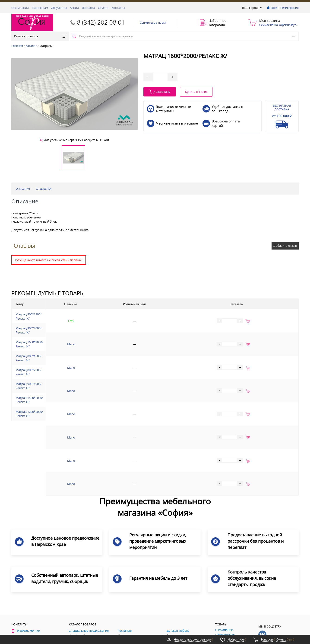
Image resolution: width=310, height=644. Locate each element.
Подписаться (278, 593)
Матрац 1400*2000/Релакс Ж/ (56, 406)
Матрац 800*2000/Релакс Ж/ (55, 376)
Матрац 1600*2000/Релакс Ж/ (56, 346)
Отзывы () (44, 189)
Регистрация (289, 8)
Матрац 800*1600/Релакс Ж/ (55, 361)
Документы (59, 8)
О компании (20, 8)
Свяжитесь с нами (155, 22)
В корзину (160, 92)
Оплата (103, 8)
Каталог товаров (40, 36)
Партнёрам (40, 8)
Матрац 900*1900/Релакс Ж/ (55, 391)
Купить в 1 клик (196, 92)
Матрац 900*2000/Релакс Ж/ (55, 331)
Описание (23, 189)
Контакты (118, 8)
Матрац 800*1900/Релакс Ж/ (55, 317)
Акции (74, 8)
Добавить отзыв (285, 246)
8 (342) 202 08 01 (101, 22)
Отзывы (24, 245)
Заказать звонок (26, 564)
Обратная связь (25, 582)
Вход (274, 8)
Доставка (88, 8)
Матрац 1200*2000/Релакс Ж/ (56, 421)
